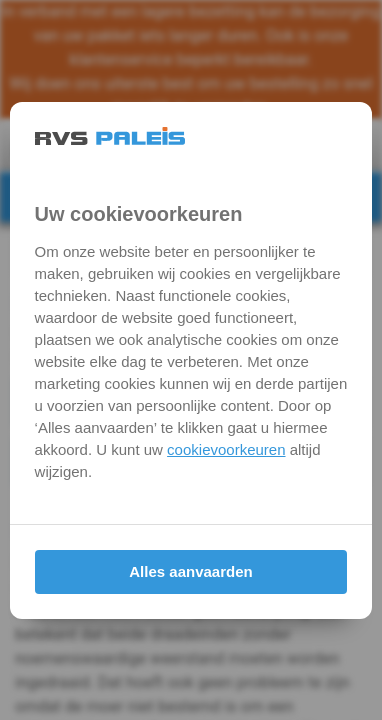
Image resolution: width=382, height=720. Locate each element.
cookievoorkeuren (226, 449)
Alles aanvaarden (190, 571)
